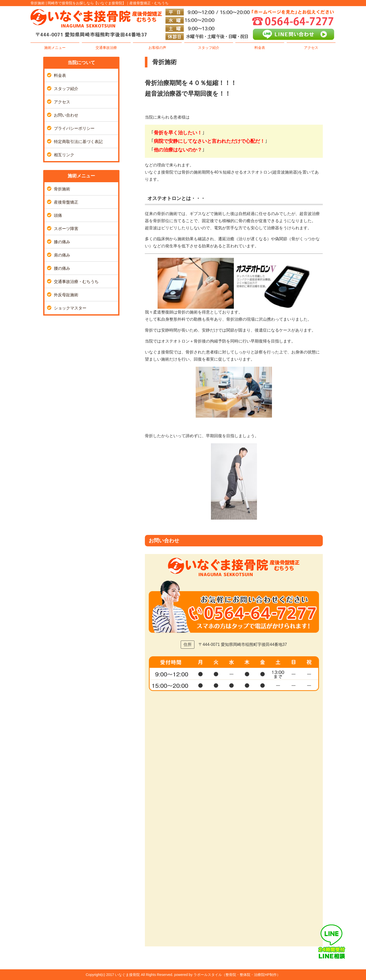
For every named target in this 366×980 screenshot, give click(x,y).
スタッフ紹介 (209, 48)
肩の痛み (62, 255)
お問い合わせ (66, 115)
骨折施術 (62, 189)
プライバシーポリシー (74, 128)
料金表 (260, 48)
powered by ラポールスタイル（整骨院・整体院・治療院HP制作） (227, 975)
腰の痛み (62, 268)
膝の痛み (62, 242)
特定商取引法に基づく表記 (78, 142)
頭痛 (58, 215)
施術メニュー (55, 48)
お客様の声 (157, 48)
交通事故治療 (106, 48)
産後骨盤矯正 (66, 202)
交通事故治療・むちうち (76, 282)
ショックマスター (70, 308)
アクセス (311, 48)
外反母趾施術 (66, 295)
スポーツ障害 (66, 229)
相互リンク (64, 155)
